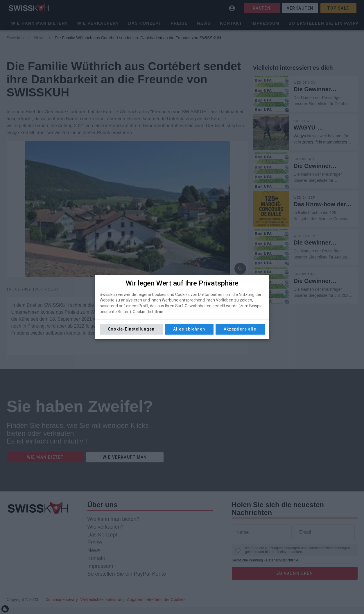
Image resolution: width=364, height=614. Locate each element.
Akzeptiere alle (240, 329)
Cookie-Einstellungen (131, 329)
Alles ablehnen (189, 329)
